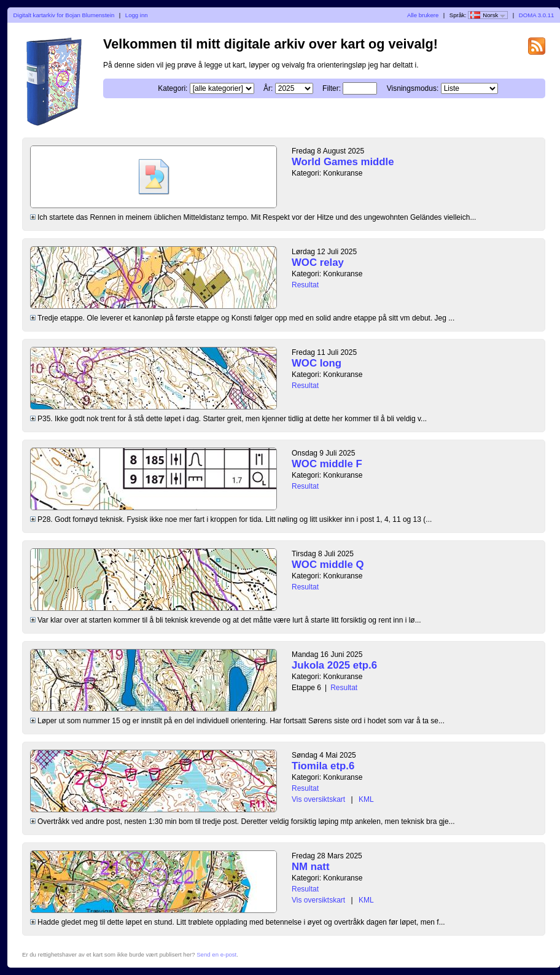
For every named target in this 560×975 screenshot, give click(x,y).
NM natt (311, 867)
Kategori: (173, 88)
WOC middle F (327, 464)
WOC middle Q (328, 565)
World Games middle (343, 162)
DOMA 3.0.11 (537, 15)
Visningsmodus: (413, 88)
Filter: (332, 88)
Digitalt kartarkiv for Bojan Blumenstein (64, 15)
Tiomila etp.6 (323, 766)
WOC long (317, 363)
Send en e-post (216, 954)
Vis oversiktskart (318, 799)
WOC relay (318, 262)
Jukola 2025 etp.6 (334, 665)
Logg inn (137, 15)
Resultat (305, 285)
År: (268, 88)
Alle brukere (423, 15)
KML (366, 799)
